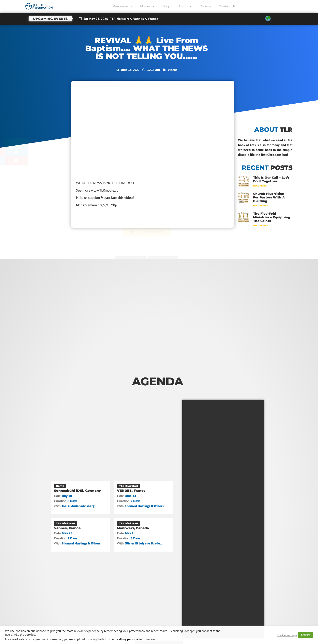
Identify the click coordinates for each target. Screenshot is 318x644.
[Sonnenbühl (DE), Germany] (81, 497)
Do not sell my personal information (131, 639)
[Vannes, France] (81, 535)
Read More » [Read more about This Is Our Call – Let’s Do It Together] (261, 186)
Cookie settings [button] (287, 635)
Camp (60, 486)
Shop (166, 6)
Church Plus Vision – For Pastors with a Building (270, 197)
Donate (205, 6)
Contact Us (227, 6)
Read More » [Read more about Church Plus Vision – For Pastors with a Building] (261, 206)
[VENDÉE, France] (144, 497)
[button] (37, 142)
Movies (147, 6)
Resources (122, 6)
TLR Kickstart (129, 486)
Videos (172, 70)
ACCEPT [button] (306, 635)
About (185, 6)
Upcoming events (50, 19)
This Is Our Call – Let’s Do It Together (271, 179)
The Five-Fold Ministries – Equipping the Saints (272, 217)
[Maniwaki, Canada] (144, 535)
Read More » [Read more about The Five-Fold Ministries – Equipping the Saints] (261, 226)
